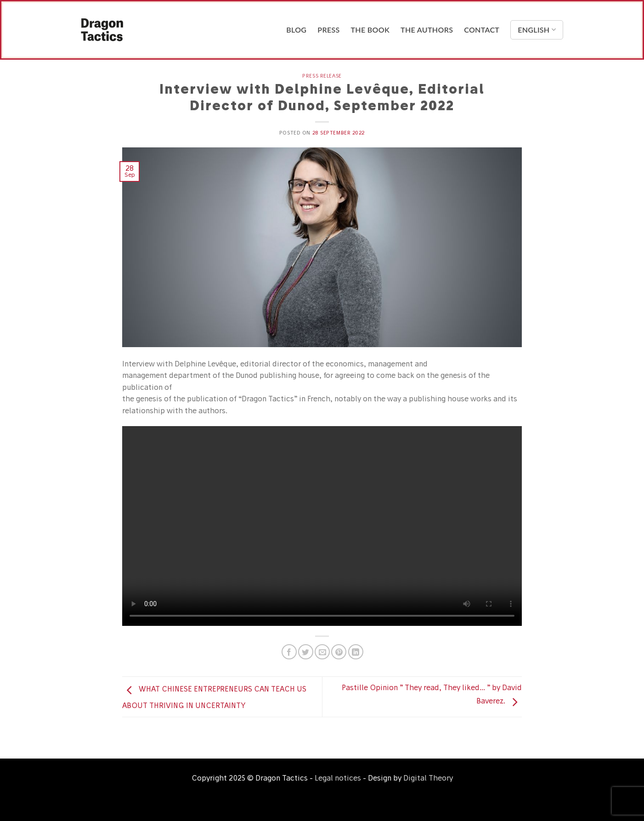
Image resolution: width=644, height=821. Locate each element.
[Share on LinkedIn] (356, 652)
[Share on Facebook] (289, 652)
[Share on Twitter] (306, 652)
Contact (482, 30)
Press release (322, 76)
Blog (296, 30)
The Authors (427, 30)
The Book (370, 30)
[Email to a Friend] (322, 652)
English (537, 30)
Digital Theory (428, 778)
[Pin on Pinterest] (339, 652)
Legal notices (338, 778)
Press (328, 30)
